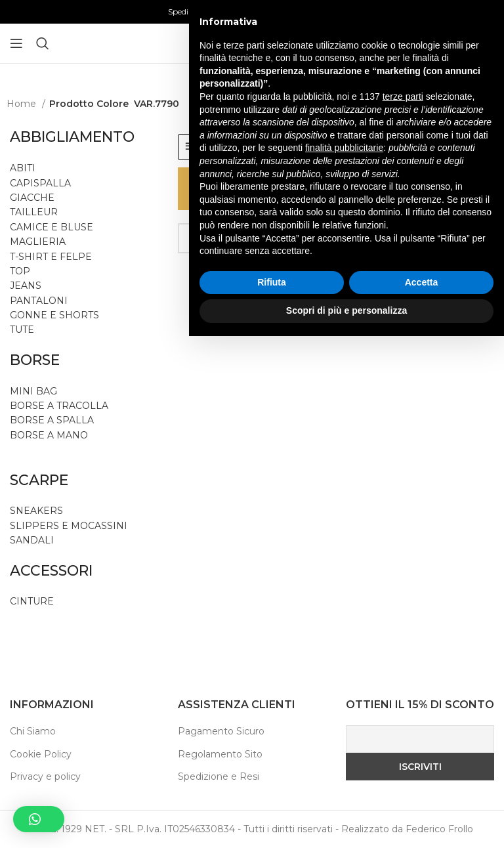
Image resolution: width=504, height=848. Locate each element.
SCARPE (39, 480)
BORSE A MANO (49, 435)
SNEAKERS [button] (36, 511)
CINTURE (32, 601)
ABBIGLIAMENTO (72, 137)
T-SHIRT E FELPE (51, 257)
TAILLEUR (34, 212)
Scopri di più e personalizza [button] (346, 822)
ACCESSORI (51, 571)
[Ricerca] (43, 43)
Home (23, 104)
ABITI (23, 168)
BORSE (35, 360)
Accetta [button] (422, 794)
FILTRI (213, 147)
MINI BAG (35, 391)
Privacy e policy (45, 776)
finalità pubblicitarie (344, 660)
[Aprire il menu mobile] (16, 43)
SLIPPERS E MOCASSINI (69, 526)
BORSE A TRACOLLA (59, 406)
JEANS (26, 286)
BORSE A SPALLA (52, 420)
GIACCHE (32, 198)
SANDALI (32, 540)
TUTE (22, 329)
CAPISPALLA (40, 183)
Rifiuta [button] (272, 794)
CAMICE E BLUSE (52, 227)
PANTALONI (39, 301)
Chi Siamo (33, 731)
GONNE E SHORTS (54, 315)
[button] (39, 819)
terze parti (403, 608)
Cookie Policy (41, 754)
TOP (20, 271)
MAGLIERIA (38, 242)
